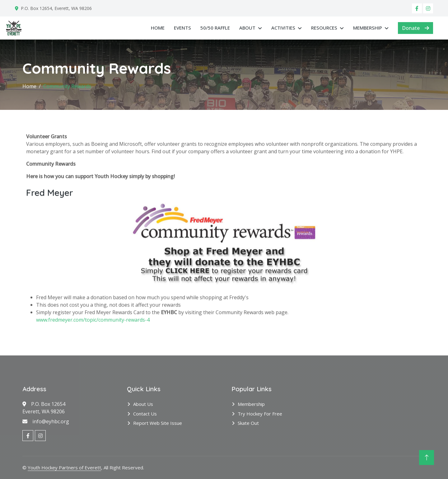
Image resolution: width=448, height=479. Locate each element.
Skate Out (248, 423)
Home (158, 28)
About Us (143, 404)
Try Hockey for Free (260, 414)
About (247, 28)
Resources (324, 28)
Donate (415, 28)
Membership (368, 28)
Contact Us (145, 414)
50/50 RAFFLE (215, 28)
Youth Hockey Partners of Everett (64, 467)
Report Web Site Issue (158, 423)
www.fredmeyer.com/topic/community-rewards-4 (93, 329)
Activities (283, 28)
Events (182, 28)
